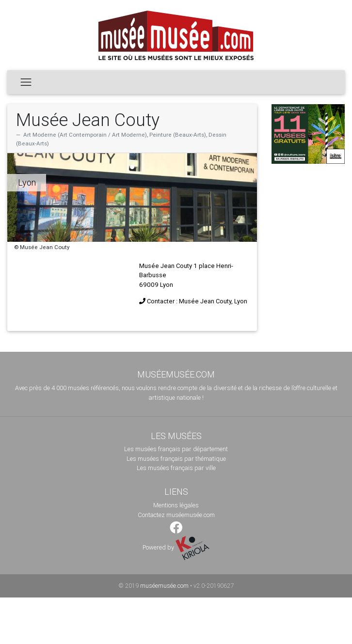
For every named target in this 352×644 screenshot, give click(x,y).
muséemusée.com (164, 586)
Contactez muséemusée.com (176, 515)
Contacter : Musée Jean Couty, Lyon (197, 301)
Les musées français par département (176, 449)
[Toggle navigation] (26, 82)
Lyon (27, 182)
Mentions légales (176, 505)
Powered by (176, 547)
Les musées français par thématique (176, 459)
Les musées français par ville (176, 468)
